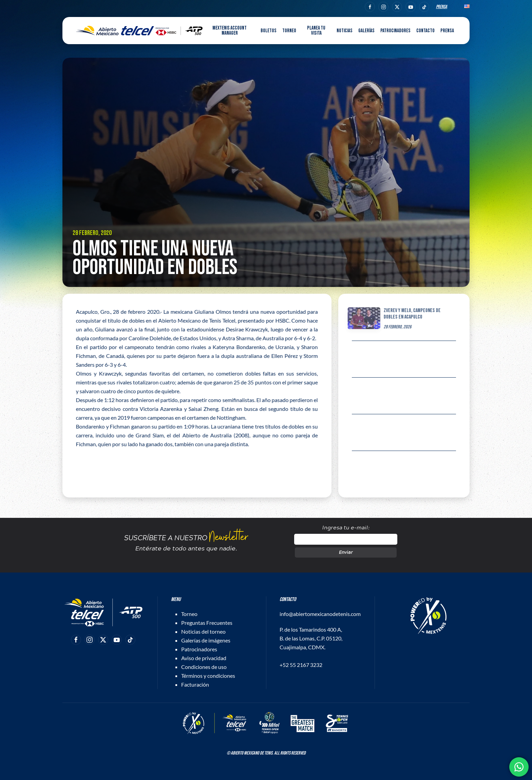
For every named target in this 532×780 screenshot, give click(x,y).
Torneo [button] (289, 31)
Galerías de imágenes (206, 640)
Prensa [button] (447, 31)
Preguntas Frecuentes (207, 623)
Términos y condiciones (208, 676)
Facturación (195, 684)
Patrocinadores (395, 31)
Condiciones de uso (204, 667)
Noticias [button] (345, 31)
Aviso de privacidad (204, 658)
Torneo (189, 614)
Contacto (425, 31)
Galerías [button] (366, 31)
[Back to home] (139, 31)
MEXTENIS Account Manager (230, 31)
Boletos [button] (269, 31)
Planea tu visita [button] (316, 31)
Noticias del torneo (203, 631)
